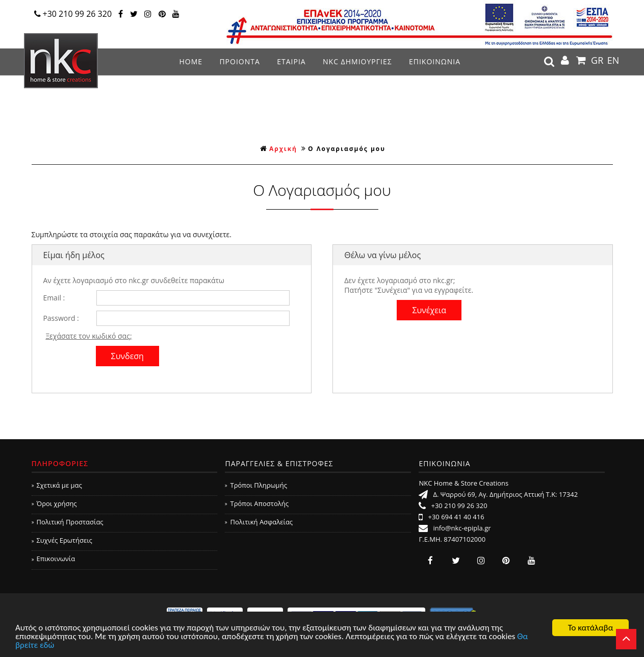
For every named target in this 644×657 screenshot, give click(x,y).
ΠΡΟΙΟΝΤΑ (239, 61)
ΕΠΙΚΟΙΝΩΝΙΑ (435, 61)
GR (597, 60)
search (549, 62)
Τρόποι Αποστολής (257, 503)
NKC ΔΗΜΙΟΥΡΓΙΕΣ (357, 61)
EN (613, 60)
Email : (54, 298)
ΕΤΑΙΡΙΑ (291, 61)
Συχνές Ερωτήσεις (62, 540)
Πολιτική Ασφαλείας (259, 522)
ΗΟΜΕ (191, 61)
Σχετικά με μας (57, 485)
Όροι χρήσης (54, 503)
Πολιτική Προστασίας (68, 522)
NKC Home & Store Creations (61, 61)
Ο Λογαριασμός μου (347, 149)
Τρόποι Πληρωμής (256, 485)
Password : (61, 318)
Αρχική (279, 149)
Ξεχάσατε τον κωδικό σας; (88, 336)
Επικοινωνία (54, 559)
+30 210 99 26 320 (73, 14)
